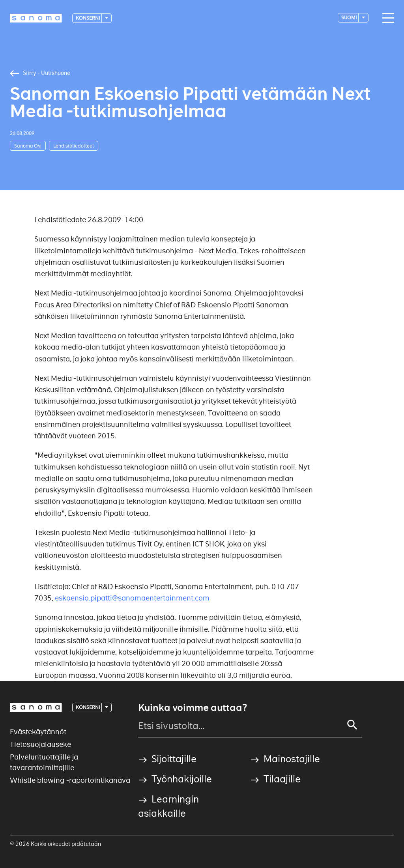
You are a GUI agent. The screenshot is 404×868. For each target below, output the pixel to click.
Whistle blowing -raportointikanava (70, 780)
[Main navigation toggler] (386, 18)
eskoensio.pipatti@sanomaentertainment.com (132, 598)
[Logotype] (36, 18)
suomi (349, 18)
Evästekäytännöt (38, 732)
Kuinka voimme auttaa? (193, 708)
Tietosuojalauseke (40, 744)
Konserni (88, 18)
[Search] (352, 725)
